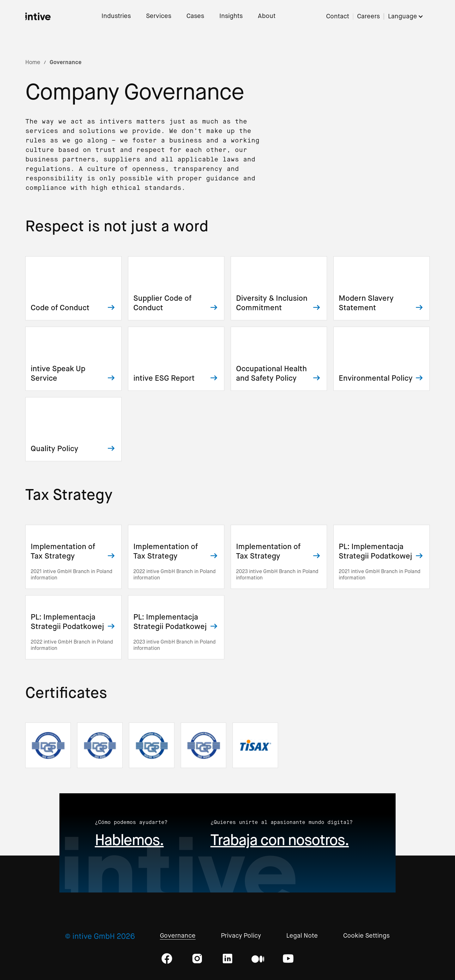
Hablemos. (129, 840)
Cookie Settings (366, 936)
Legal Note (302, 936)
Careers (368, 17)
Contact (338, 17)
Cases (195, 16)
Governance (178, 936)
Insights (231, 16)
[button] (409, 17)
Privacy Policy (241, 936)
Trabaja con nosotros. (280, 840)
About (267, 16)
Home (33, 62)
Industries (116, 16)
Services (159, 16)
